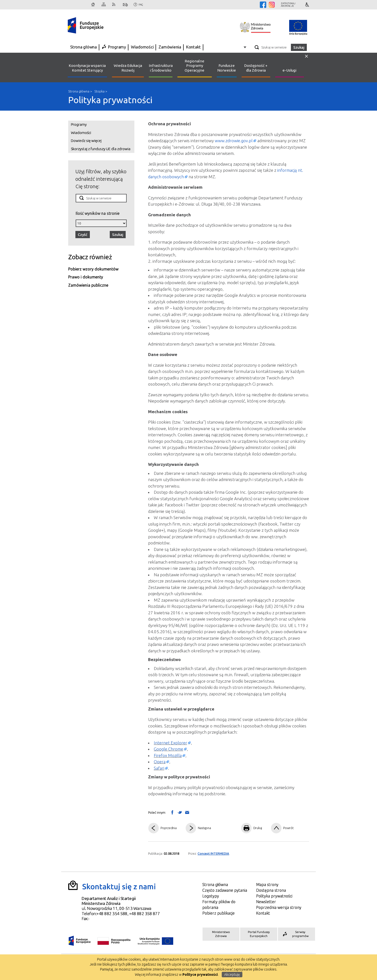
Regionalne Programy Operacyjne (194, 66)
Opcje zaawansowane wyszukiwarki (246, 47)
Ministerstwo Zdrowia (221, 934)
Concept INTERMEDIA (213, 853)
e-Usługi (289, 70)
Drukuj (258, 828)
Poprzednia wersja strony (279, 907)
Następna (204, 828)
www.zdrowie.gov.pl (234, 141)
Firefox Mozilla (168, 755)
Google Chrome (168, 749)
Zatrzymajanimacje (288, 5)
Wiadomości (142, 47)
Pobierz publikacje (218, 913)
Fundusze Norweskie (227, 68)
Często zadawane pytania (225, 890)
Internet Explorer (170, 743)
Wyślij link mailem (187, 813)
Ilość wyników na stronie (98, 213)
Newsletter (266, 902)
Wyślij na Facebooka (172, 812)
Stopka (99, 91)
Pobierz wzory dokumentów (93, 269)
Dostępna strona (271, 890)
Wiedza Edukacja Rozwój (128, 68)
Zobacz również (90, 257)
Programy (117, 47)
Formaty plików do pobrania (219, 905)
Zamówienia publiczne (88, 285)
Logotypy (211, 896)
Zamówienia (170, 47)
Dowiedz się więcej (86, 141)
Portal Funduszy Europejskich (259, 934)
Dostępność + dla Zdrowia (256, 68)
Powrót (288, 828)
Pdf (227, 828)
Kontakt (125, 5)
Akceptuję (232, 975)
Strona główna (93, 5)
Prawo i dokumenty (86, 277)
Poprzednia (169, 828)
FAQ (141, 5)
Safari (159, 768)
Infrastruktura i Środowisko (161, 68)
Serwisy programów (295, 934)
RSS (115, 5)
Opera (160, 762)
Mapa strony (104, 5)
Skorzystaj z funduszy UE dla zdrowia (101, 149)
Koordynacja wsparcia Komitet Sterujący (87, 68)
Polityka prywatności (110, 100)
